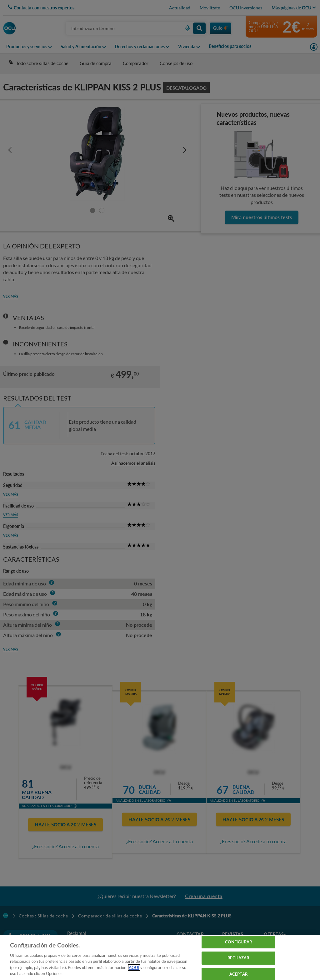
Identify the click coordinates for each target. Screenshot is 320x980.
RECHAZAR (238, 958)
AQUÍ (134, 967)
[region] (160, 958)
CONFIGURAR (238, 942)
